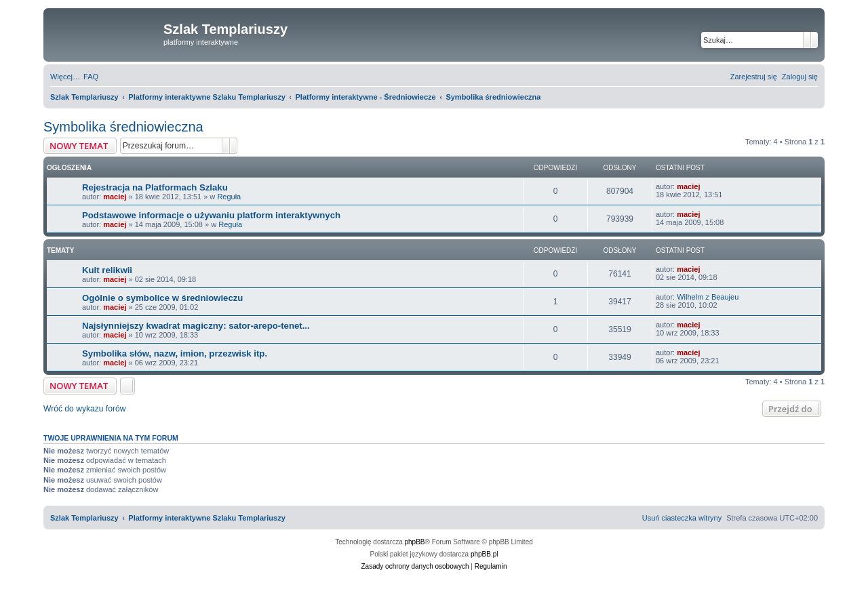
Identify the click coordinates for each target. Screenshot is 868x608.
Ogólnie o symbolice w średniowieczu (162, 298)
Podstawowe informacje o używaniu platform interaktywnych (211, 215)
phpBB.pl (485, 554)
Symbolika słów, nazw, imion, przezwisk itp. (175, 353)
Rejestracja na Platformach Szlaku (155, 187)
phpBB (415, 542)
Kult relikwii (107, 270)
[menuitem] (91, 77)
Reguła (229, 197)
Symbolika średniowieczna (123, 127)
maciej (115, 197)
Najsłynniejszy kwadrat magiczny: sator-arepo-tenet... (196, 326)
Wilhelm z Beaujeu (708, 297)
